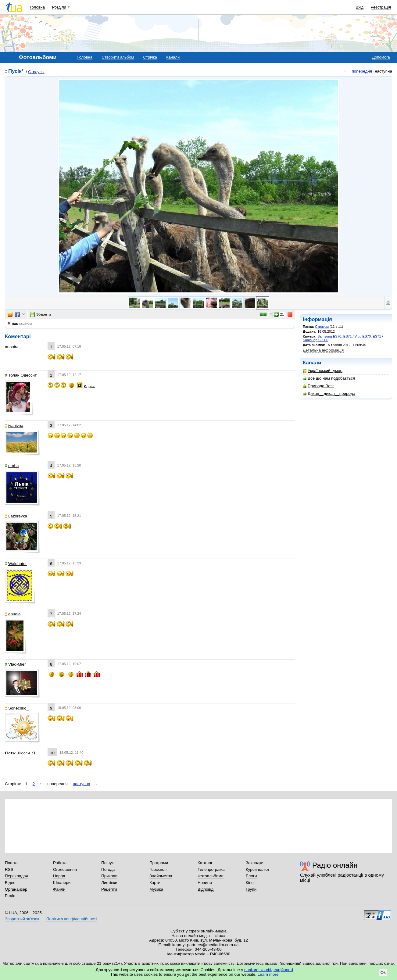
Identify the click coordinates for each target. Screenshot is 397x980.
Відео (10, 883)
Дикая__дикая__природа (329, 393)
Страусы (36, 72)
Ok (383, 973)
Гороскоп (158, 869)
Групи (251, 889)
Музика (156, 889)
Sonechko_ (17, 708)
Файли (59, 889)
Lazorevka (16, 516)
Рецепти (109, 889)
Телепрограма (211, 869)
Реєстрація (381, 7)
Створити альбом (118, 57)
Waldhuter (16, 564)
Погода (108, 869)
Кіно (250, 883)
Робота (60, 863)
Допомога (381, 57)
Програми (159, 863)
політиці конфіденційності (269, 970)
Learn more (268, 974)
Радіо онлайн (335, 865)
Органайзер (16, 889)
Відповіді (206, 889)
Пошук (107, 863)
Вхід (360, 7)
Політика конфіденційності (72, 919)
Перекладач (16, 876)
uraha (12, 466)
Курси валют (258, 869)
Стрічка (150, 57)
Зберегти (41, 314)
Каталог (205, 863)
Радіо (10, 896)
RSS (9, 869)
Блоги (251, 876)
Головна (37, 7)
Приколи (109, 876)
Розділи (59, 7)
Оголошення (65, 869)
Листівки (109, 883)
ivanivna (14, 426)
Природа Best (318, 386)
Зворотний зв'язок (22, 919)
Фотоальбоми (211, 876)
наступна (82, 784)
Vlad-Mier (15, 664)
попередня (362, 71)
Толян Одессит (21, 375)
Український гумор (323, 371)
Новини (205, 883)
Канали (173, 57)
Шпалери (62, 883)
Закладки (255, 863)
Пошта (11, 863)
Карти (155, 883)
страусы (26, 324)
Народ (59, 876)
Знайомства (161, 876)
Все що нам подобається (329, 378)
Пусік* (16, 72)
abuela (13, 614)
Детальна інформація (323, 350)
